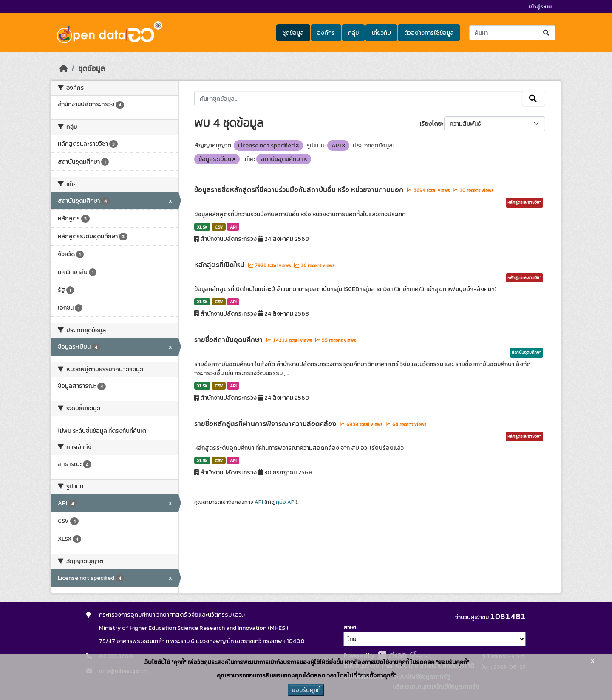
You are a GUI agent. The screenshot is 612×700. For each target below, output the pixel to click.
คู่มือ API (286, 502)
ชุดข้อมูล (293, 33)
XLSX (202, 227)
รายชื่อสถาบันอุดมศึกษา (229, 340)
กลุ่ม (353, 33)
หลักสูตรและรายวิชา (524, 203)
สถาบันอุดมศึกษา (527, 353)
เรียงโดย (431, 124)
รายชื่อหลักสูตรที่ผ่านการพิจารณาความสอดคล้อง (266, 424)
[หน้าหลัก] (64, 68)
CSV (219, 227)
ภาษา (350, 628)
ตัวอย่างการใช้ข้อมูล (429, 33)
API (233, 227)
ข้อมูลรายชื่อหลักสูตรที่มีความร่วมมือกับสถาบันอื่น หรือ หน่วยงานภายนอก (300, 190)
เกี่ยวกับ (381, 33)
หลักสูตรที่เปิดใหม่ (220, 265)
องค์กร (326, 33)
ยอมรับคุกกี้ (306, 690)
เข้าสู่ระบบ (540, 7)
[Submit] (547, 33)
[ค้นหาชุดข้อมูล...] (512, 33)
